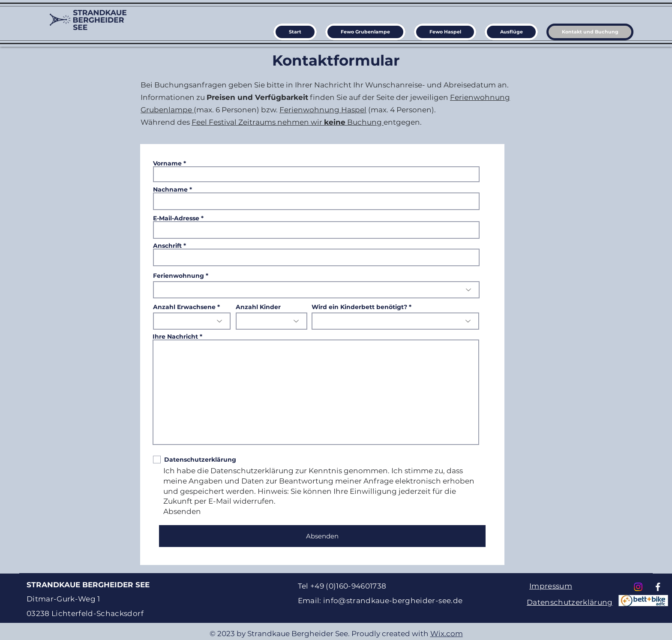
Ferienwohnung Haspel (323, 110)
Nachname (170, 189)
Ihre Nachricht (176, 337)
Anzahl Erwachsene (184, 307)
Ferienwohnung (178, 276)
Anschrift (167, 246)
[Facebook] (658, 587)
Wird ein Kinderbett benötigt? (359, 307)
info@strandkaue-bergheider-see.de (393, 601)
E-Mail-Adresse (176, 218)
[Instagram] (638, 587)
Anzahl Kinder (258, 307)
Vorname (167, 163)
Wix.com (447, 634)
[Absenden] (322, 536)
